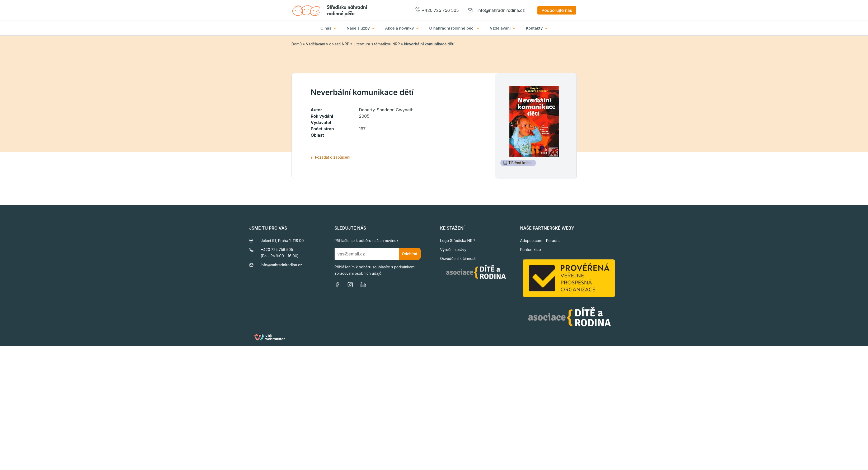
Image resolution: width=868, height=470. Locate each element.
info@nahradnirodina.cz (501, 10)
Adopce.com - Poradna (540, 241)
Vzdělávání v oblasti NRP (328, 44)
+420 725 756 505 (440, 10)
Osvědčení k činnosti (458, 258)
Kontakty (534, 28)
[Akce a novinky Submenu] (419, 28)
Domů (297, 44)
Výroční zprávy (453, 250)
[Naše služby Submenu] (375, 28)
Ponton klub (530, 250)
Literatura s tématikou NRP (377, 44)
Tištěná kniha (517, 163)
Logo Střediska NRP (458, 241)
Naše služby (358, 28)
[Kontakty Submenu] (548, 28)
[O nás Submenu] (336, 28)
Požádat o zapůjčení (331, 157)
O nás (326, 28)
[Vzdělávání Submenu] (515, 28)
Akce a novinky (399, 28)
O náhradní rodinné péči (452, 28)
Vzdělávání (500, 28)
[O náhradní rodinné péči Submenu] (480, 28)
